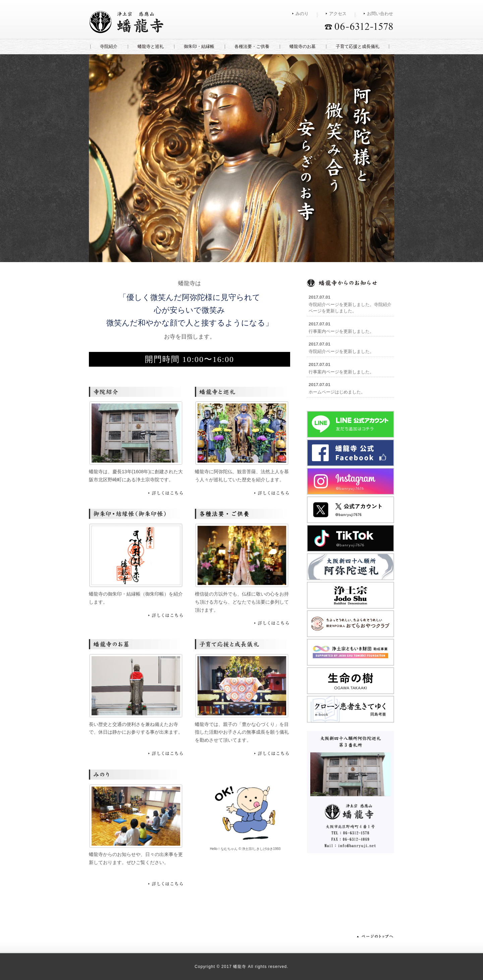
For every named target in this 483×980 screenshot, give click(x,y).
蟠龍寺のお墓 (303, 46)
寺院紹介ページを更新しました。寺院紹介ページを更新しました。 (350, 304)
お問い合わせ (380, 14)
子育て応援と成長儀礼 (358, 46)
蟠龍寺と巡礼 (151, 46)
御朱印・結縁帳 (199, 46)
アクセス (338, 14)
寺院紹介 (109, 46)
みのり (302, 14)
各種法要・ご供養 (252, 46)
